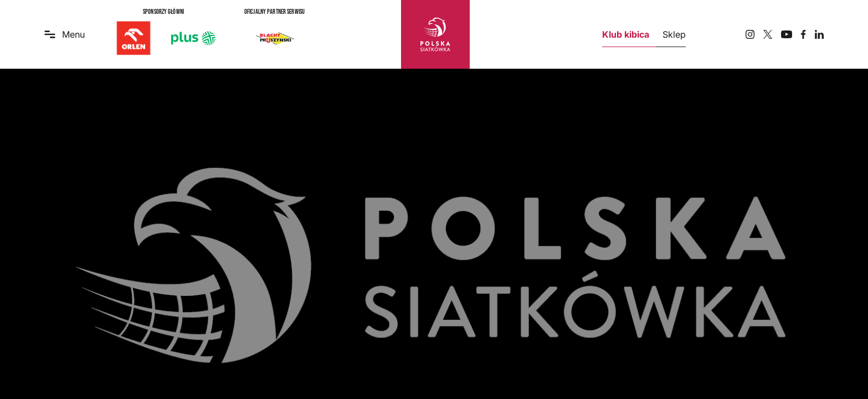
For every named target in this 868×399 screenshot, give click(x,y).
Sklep (674, 34)
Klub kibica (626, 34)
